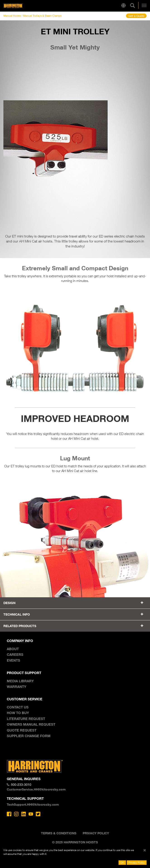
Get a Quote (136, 16)
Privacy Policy (96, 833)
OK (122, 862)
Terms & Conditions (59, 833)
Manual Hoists (12, 16)
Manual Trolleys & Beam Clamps (42, 16)
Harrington (20, 6)
